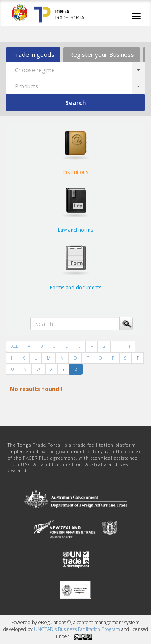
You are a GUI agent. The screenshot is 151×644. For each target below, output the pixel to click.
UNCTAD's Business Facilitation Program (77, 629)
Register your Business (102, 54)
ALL (14, 346)
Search (75, 102)
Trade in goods (33, 54)
